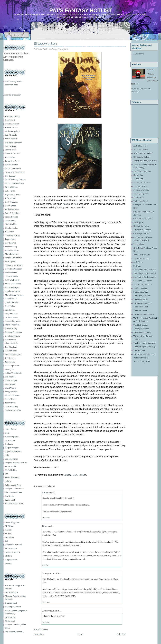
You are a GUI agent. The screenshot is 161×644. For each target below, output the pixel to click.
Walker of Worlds (141, 358)
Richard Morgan (12, 287)
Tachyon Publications (14, 489)
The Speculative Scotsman (145, 343)
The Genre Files (140, 310)
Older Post (121, 634)
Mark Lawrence (12, 254)
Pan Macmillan (12, 459)
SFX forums (10, 617)
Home (80, 634)
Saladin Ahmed (12, 127)
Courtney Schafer (13, 336)
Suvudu (8, 563)
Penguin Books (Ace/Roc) (16, 463)
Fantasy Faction (140, 186)
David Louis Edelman (14, 183)
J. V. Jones (9, 232)
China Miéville (11, 276)
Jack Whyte (10, 403)
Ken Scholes (10, 340)
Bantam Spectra (12, 437)
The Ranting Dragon (142, 332)
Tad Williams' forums (14, 632)
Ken (76, 204)
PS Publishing (11, 470)
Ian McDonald (11, 273)
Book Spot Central (13, 607)
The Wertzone (139, 350)
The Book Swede (141, 307)
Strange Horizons (13, 552)
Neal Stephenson (12, 366)
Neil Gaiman (11, 206)
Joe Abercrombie (12, 116)
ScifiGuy (137, 266)
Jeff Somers (10, 358)
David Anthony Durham (15, 179)
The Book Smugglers (143, 303)
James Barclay (11, 139)
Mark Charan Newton (14, 295)
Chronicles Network (14, 545)
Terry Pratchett (11, 313)
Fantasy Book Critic (142, 182)
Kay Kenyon (10, 243)
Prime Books (11, 466)
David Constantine (13, 168)
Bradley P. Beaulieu (14, 142)
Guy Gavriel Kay (12, 235)
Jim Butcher (10, 157)
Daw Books (10, 440)
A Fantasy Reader (141, 149)
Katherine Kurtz (12, 250)
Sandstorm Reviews (142, 258)
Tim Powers (10, 310)
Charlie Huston (12, 228)
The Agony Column (142, 296)
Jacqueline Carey (12, 161)
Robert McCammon (14, 269)
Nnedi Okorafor (12, 302)
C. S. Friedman (12, 202)
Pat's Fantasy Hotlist (80, 10)
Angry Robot (11, 429)
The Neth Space (140, 325)
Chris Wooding (12, 406)
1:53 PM (45, 565)
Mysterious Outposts (142, 230)
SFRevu (9, 556)
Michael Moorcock (13, 284)
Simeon (46, 493)
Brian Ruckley (11, 328)
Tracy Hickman (12, 217)
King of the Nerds (141, 226)
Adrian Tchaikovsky (14, 373)
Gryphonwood (11, 560)
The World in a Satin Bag (144, 354)
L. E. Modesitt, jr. (13, 280)
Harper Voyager (12, 448)
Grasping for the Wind (143, 219)
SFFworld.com (11, 592)
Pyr (7, 474)
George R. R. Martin (14, 265)
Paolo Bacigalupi (12, 131)
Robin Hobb (10, 221)
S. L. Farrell (10, 191)
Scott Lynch (10, 261)
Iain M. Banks (11, 135)
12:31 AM (46, 602)
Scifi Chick (138, 262)
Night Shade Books (13, 451)
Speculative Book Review (145, 270)
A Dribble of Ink (141, 146)
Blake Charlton (12, 165)
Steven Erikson (12, 187)
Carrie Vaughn (11, 380)
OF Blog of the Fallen (143, 233)
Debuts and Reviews (142, 171)
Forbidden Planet (141, 201)
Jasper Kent (10, 239)
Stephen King (11, 247)
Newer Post (39, 634)
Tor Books (9, 496)
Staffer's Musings (141, 288)
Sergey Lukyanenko (14, 258)
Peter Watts (10, 384)
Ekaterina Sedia (12, 343)
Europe (82, 475)
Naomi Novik (11, 299)
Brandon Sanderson (13, 332)
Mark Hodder (11, 224)
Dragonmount (11, 603)
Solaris (8, 481)
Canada (68, 475)
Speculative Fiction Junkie (145, 273)
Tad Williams (11, 399)
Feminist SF (139, 197)
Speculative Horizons (143, 281)
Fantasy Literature (141, 190)
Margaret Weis (11, 392)
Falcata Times (139, 179)
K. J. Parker (10, 306)
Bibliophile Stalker (142, 157)
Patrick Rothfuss (12, 325)
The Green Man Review (144, 314)
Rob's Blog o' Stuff (142, 255)
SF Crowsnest (11, 548)
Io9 (6, 541)
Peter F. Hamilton (13, 213)
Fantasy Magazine (141, 194)
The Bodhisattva (141, 299)
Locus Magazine (12, 522)
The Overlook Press (14, 492)
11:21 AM (46, 518)
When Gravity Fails (142, 361)
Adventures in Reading (143, 153)
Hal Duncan (10, 176)
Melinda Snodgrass (13, 354)
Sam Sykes (10, 369)
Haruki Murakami (13, 291)
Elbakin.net (10, 621)
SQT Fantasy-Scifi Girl (143, 284)
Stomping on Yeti (141, 292)
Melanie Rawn (11, 317)
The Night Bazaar (141, 329)
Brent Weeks (10, 388)
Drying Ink (138, 175)
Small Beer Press (12, 477)
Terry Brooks (11, 150)
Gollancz (9, 444)
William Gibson (12, 209)
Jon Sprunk (10, 362)
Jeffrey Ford (10, 198)
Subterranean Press (13, 485)
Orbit (7, 455)
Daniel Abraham (12, 124)
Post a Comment (41, 629)
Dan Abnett (10, 120)
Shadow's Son (45, 44)
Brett (45, 526)
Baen (7, 433)
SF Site (8, 534)
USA (75, 475)
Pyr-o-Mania (139, 244)
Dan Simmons (11, 351)
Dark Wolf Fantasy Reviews (145, 161)
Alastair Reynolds (13, 321)
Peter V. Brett (11, 146)
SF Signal (9, 526)
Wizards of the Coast (14, 503)
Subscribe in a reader (12, 95)
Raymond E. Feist (13, 194)
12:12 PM (46, 622)
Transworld (10, 500)
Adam (66, 204)
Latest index (139, 54)
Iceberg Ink (138, 222)
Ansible (8, 530)
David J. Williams (13, 395)
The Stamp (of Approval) (144, 347)
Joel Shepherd (11, 347)
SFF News (10, 537)
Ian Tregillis (10, 377)
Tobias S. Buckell (13, 153)
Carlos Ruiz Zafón (13, 410)
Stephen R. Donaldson (15, 172)
